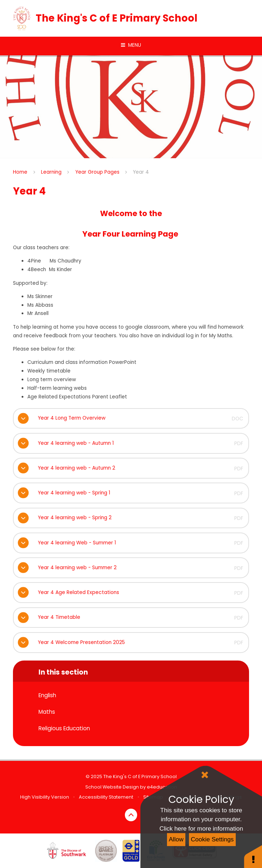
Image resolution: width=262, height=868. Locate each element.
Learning (51, 172)
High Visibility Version (45, 797)
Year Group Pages (97, 172)
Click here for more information (201, 829)
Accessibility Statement (106, 797)
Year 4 (141, 172)
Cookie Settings (212, 839)
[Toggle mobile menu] (131, 45)
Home (20, 172)
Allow (176, 839)
